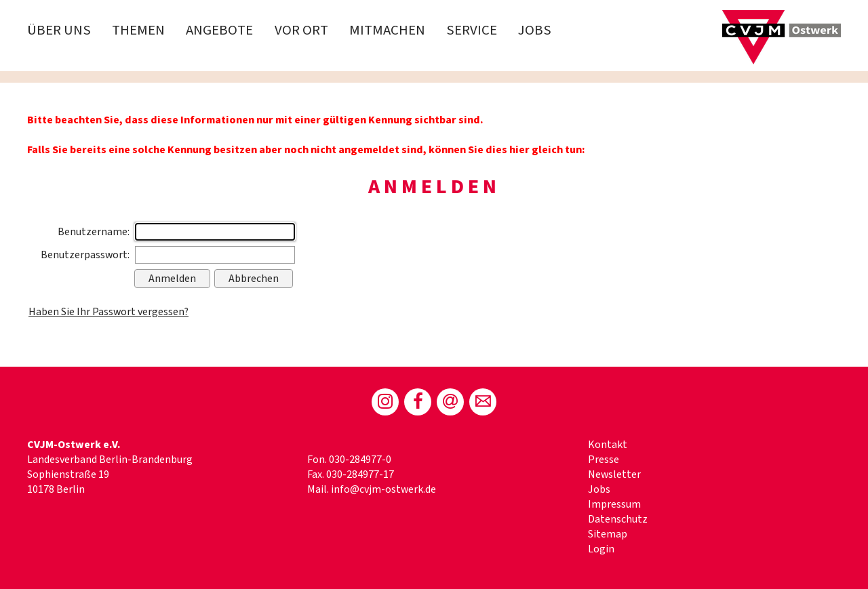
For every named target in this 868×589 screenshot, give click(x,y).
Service (472, 30)
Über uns (59, 30)
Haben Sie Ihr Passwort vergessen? (108, 312)
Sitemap (608, 534)
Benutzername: (94, 232)
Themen (138, 30)
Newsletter (614, 474)
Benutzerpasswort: (85, 255)
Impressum (614, 504)
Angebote (219, 30)
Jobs (535, 30)
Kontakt (608, 445)
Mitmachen (387, 30)
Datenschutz (618, 519)
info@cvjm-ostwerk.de (383, 489)
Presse (604, 460)
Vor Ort (301, 30)
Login (601, 549)
